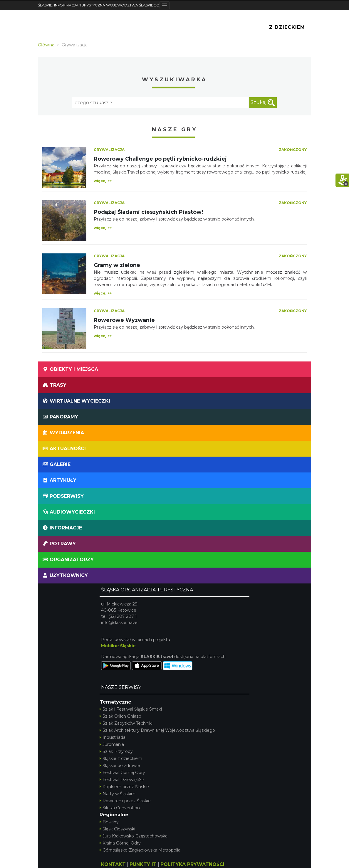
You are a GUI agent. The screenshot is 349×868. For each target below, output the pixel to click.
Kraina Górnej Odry (120, 843)
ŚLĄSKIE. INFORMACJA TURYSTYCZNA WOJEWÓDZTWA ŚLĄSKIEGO (99, 5)
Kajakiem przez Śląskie (124, 787)
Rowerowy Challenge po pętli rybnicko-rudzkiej (160, 159)
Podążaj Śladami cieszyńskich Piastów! (148, 212)
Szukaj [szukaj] (263, 103)
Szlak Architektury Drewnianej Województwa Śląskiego (157, 730)
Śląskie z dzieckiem (121, 758)
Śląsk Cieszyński (117, 829)
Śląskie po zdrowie (120, 766)
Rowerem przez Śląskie (125, 801)
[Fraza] (160, 103)
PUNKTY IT (143, 864)
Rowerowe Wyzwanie (124, 320)
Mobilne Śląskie (118, 646)
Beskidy (109, 822)
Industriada (113, 737)
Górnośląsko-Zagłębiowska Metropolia (140, 850)
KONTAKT (113, 864)
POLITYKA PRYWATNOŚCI (192, 864)
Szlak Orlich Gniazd (120, 716)
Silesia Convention (120, 808)
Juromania (112, 744)
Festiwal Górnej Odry (122, 773)
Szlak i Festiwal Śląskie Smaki (131, 709)
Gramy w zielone (117, 265)
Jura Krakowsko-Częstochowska (134, 836)
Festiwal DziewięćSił (122, 780)
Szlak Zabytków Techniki (126, 723)
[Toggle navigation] (165, 5)
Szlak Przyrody (116, 751)
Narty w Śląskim (118, 794)
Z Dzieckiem (287, 27)
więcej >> (103, 181)
